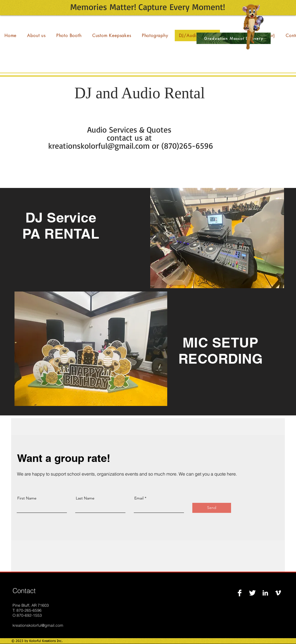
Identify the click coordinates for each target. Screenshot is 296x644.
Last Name (85, 498)
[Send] (212, 508)
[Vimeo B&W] (278, 593)
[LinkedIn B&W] (265, 593)
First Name (27, 498)
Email (139, 498)
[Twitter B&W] (252, 593)
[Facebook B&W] (240, 593)
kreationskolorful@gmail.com (38, 625)
